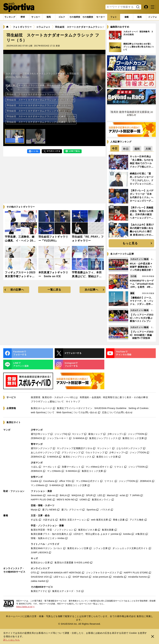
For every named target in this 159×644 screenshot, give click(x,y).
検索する (138, 7)
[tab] (23, 17)
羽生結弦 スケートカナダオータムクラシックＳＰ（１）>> (39, 105)
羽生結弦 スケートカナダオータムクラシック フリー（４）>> (40, 100)
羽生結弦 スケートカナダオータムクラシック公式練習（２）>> (41, 122)
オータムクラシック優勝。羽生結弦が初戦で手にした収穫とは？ (53, 85)
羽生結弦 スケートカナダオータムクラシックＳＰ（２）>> (39, 111)
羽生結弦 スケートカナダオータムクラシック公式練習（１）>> (41, 116)
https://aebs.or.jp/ (25, 607)
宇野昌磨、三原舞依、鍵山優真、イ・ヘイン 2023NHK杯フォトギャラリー (21, 241)
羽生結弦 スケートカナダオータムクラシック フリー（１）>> (40, 94)
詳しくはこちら (12, 640)
